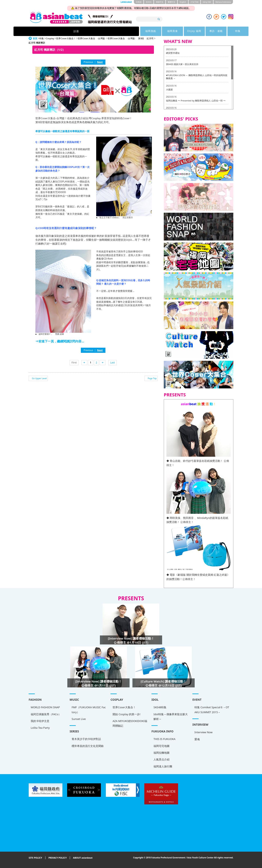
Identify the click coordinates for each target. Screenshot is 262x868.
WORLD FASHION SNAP (45, 707)
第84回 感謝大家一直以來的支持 (182, 64)
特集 (194, 31)
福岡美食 (119, 31)
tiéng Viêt (207, 2)
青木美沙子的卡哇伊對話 (86, 739)
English (183, 2)
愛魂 (197, 739)
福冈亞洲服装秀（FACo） (46, 714)
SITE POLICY (35, 858)
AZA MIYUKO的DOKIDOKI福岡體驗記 (130, 723)
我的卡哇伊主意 (40, 721)
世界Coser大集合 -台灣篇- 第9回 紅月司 (131, 38)
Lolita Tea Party (40, 728)
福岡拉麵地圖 (161, 753)
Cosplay (50, 38)
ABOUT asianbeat (83, 858)
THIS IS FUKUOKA (164, 739)
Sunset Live (79, 719)
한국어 (149, 2)
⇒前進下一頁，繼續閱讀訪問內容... (60, 341)
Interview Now (203, 732)
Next (100, 62)
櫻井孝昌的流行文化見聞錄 (88, 746)
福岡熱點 (94, 31)
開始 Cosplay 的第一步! (126, 714)
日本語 (139, 2)
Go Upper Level (39, 378)
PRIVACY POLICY (58, 858)
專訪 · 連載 (169, 31)
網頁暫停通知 (173, 53)
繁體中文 (172, 2)
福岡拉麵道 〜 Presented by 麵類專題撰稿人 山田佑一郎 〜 (196, 101)
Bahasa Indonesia (223, 2)
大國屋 (169, 89)
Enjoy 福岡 (144, 31)
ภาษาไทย (194, 2)
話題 (68, 31)
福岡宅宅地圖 (161, 746)
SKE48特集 (160, 707)
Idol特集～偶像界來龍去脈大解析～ (171, 717)
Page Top (152, 378)
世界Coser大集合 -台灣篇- (92, 38)
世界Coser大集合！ (66, 38)
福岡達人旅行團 (163, 766)
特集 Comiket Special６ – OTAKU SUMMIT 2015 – (212, 710)
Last (112, 362)
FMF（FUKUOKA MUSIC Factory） (89, 710)
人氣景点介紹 (161, 759)
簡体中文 (160, 2)
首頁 (35, 38)
